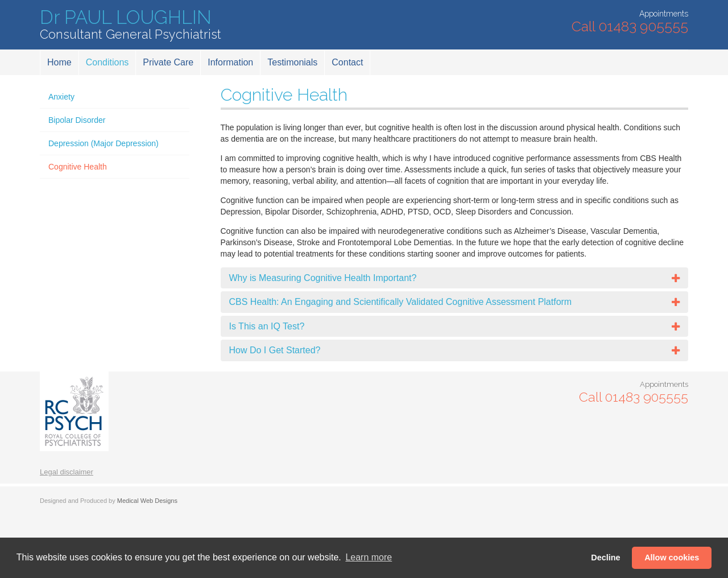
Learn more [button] (369, 557)
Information (230, 62)
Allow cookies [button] (672, 558)
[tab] (455, 278)
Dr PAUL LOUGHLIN (131, 25)
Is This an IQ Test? (267, 326)
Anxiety (61, 97)
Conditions (107, 62)
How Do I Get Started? (275, 350)
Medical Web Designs (147, 501)
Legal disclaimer (67, 472)
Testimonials (292, 62)
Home (59, 62)
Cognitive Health (78, 167)
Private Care (168, 62)
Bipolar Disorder (77, 120)
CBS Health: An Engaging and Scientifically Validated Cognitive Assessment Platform (401, 302)
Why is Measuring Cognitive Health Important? (323, 278)
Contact (347, 62)
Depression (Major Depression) (104, 143)
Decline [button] (605, 558)
